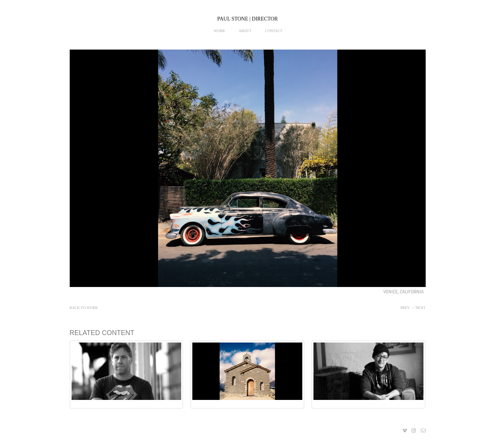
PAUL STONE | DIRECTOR (248, 19)
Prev (405, 308)
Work (220, 31)
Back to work (84, 308)
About (245, 31)
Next (421, 308)
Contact (274, 31)
